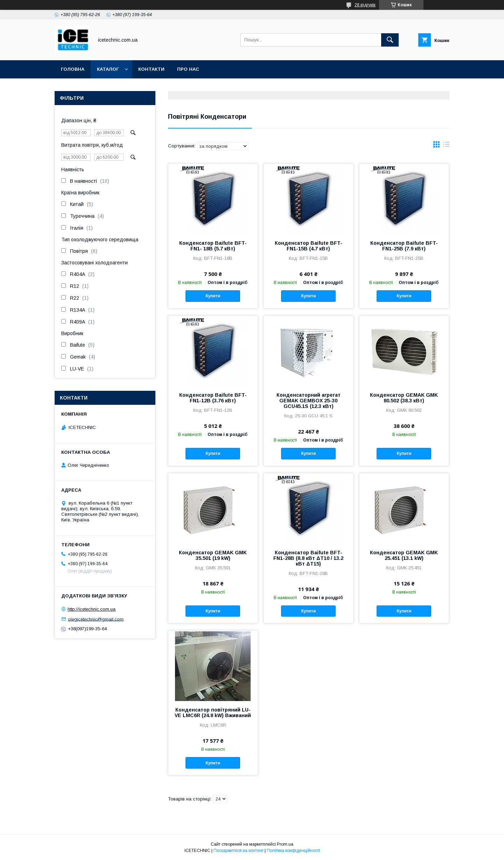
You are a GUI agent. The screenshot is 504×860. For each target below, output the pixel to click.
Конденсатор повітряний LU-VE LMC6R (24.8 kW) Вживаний (213, 713)
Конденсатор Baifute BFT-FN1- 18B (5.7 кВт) (213, 246)
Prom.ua (285, 844)
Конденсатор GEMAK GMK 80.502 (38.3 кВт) (404, 398)
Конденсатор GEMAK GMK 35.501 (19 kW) (213, 555)
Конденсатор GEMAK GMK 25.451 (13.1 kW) (404, 555)
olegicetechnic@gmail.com (96, 619)
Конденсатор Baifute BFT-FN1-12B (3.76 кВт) (213, 398)
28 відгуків (365, 5)
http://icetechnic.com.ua (92, 609)
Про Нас (188, 69)
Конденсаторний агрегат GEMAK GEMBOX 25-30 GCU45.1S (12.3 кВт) (309, 401)
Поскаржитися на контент (239, 851)
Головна (73, 69)
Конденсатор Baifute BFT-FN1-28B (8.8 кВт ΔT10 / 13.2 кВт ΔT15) (308, 558)
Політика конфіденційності (293, 851)
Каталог (108, 69)
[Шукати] (390, 40)
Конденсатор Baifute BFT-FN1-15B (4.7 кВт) (309, 246)
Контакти (151, 69)
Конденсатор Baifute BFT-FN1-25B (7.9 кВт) (404, 246)
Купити (213, 296)
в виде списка (446, 146)
